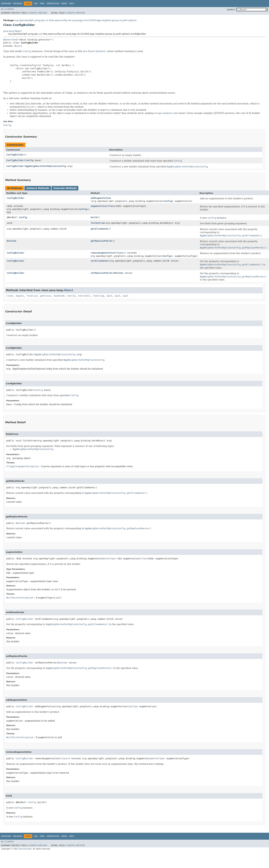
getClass (46, 296)
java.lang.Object (12, 31)
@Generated (10, 40)
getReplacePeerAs (101, 241)
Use (36, 4)
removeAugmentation (103, 253)
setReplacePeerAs (101, 273)
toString (99, 296)
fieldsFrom (97, 223)
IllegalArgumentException (23, 466)
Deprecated (53, 4)
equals (20, 296)
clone (10, 296)
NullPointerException (20, 598)
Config (29, 160)
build (94, 217)
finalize (32, 296)
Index (64, 4)
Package (18, 4)
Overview (6, 4)
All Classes (7, 9)
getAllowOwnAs (99, 229)
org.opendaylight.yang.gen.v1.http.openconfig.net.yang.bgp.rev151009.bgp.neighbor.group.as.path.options (76, 20)
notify (71, 296)
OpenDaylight (25, 849)
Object (18, 46)
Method (43, 13)
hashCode (59, 296)
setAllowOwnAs (99, 261)
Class (112, 206)
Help (72, 4)
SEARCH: (231, 10)
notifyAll (84, 296)
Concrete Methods (65, 188)
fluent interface (97, 51)
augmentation (99, 206)
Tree (42, 4)
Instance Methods (38, 188)
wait (109, 296)
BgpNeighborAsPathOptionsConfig (46, 166)
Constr (33, 13)
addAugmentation (101, 198)
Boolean (12, 241)
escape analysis (163, 113)
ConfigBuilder (15, 155)
